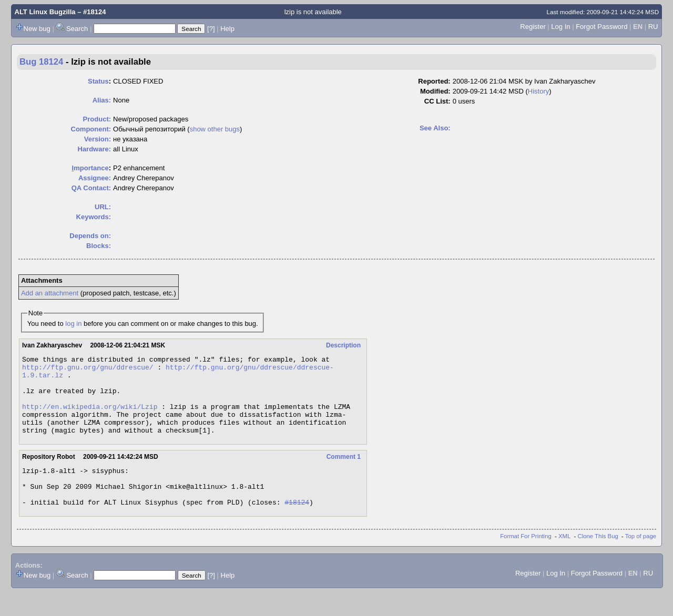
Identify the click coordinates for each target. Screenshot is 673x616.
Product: (97, 119)
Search (77, 29)
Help (227, 29)
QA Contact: (91, 188)
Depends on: (90, 236)
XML (564, 560)
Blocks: (99, 246)
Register (533, 27)
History (538, 91)
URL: (103, 207)
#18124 (297, 526)
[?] (211, 29)
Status (98, 81)
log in (73, 324)
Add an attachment (50, 293)
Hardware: (94, 149)
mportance (90, 168)
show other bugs (215, 129)
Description (343, 345)
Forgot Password (601, 27)
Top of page (641, 560)
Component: (91, 129)
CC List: (437, 101)
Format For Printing (526, 560)
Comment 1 (344, 473)
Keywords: (94, 217)
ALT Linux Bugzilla (45, 12)
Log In (560, 27)
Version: (98, 139)
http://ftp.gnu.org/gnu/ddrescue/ (88, 370)
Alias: (102, 100)
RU (653, 27)
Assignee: (95, 178)
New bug (37, 29)
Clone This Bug (598, 560)
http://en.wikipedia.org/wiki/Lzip (90, 417)
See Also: (435, 128)
